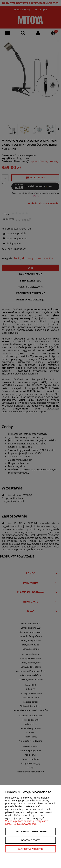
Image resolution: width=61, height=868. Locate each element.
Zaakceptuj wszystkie (30, 849)
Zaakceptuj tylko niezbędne (30, 832)
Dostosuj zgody (31, 840)
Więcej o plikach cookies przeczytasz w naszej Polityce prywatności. (27, 822)
